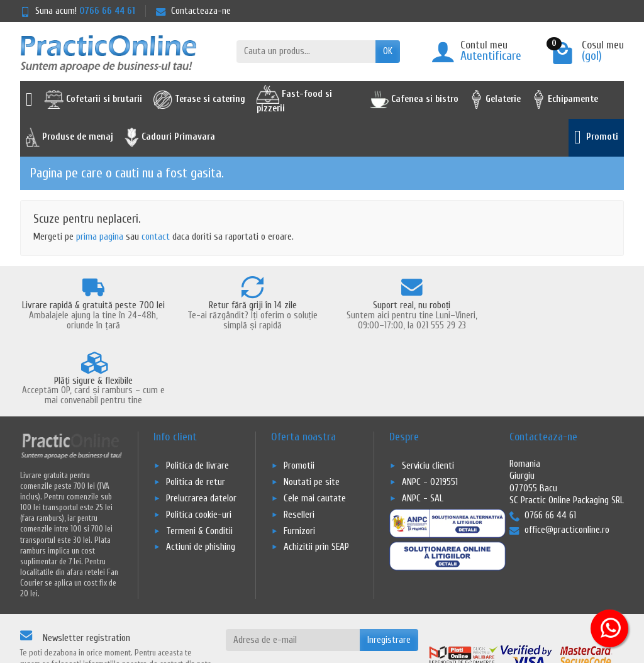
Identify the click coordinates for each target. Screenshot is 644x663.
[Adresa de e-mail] (293, 575)
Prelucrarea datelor (201, 433)
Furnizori (299, 466)
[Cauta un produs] (306, 52)
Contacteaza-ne (193, 11)
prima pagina (100, 237)
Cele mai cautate (315, 433)
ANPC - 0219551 (430, 417)
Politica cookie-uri (199, 449)
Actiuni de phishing (201, 482)
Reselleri (299, 449)
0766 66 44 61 (107, 11)
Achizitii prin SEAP (316, 482)
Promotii (299, 400)
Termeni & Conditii (199, 466)
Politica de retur (196, 417)
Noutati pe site (312, 417)
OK (388, 51)
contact (156, 237)
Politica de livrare (197, 400)
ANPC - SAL (423, 433)
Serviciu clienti (428, 400)
